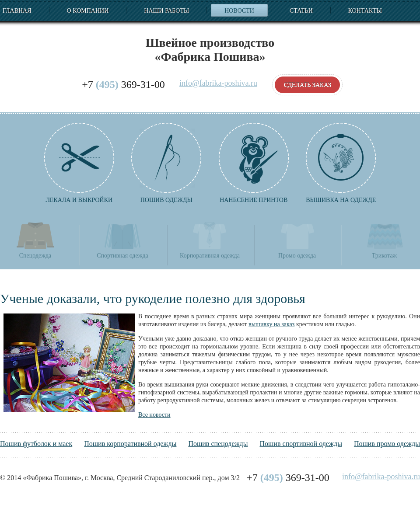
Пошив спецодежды (218, 444)
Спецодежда (35, 240)
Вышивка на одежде (341, 163)
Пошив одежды (166, 163)
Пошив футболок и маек (36, 444)
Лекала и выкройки (79, 163)
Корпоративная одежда (210, 240)
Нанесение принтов (254, 163)
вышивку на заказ (271, 324)
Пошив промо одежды (387, 444)
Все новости (154, 415)
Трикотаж (385, 240)
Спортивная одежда (122, 240)
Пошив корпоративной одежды (130, 444)
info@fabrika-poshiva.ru (218, 83)
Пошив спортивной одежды (301, 444)
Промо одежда (297, 240)
